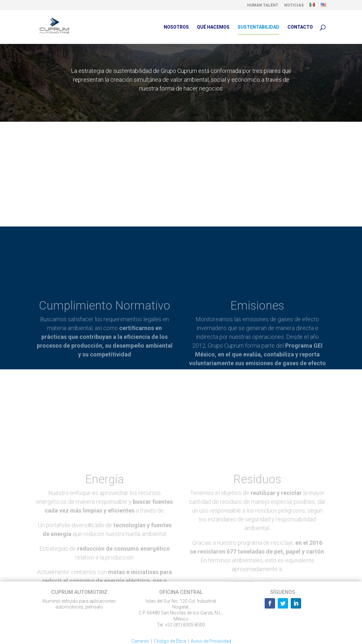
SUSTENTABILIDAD (258, 27)
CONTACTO (300, 27)
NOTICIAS (294, 5)
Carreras (140, 641)
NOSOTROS (176, 27)
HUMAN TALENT (263, 5)
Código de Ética (170, 641)
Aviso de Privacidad (211, 641)
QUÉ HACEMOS (213, 27)
